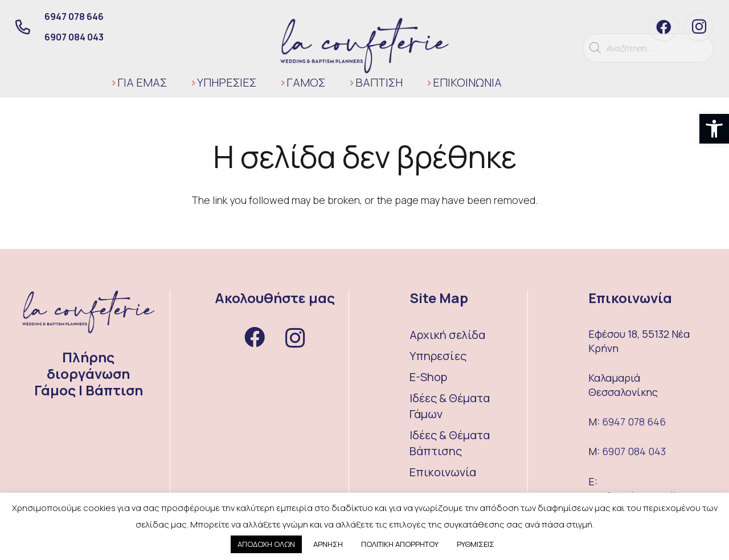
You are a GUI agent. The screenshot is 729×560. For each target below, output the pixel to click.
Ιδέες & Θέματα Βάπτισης (450, 443)
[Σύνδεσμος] (365, 46)
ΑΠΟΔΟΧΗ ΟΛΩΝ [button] (266, 544)
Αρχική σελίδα (447, 335)
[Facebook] (664, 27)
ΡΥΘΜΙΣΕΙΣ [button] (476, 544)
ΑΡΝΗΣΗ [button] (328, 544)
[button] (714, 129)
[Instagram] (699, 27)
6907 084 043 (634, 451)
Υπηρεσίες (438, 356)
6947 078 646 (634, 422)
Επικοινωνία (443, 472)
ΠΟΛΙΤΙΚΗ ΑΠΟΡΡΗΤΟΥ (400, 544)
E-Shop (428, 377)
